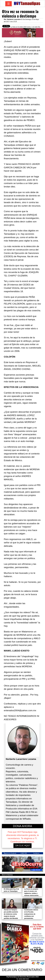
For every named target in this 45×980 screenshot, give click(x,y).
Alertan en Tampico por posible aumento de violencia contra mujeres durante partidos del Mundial (11, 914)
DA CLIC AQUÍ (22, 846)
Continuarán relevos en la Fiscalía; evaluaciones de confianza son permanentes (31, 914)
